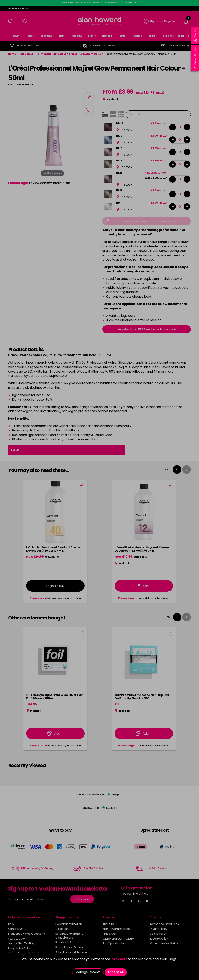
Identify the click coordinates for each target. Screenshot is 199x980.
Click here (119, 959)
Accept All (116, 972)
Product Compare (195, 58)
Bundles (195, 35)
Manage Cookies (88, 972)
